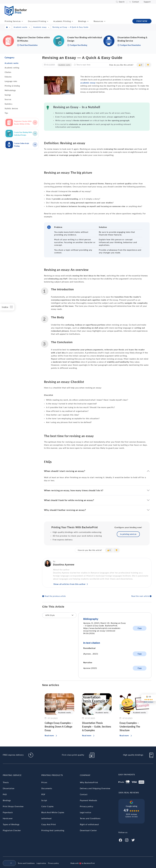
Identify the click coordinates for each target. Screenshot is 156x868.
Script (44, 800)
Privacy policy (87, 806)
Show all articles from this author (69, 584)
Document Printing (37, 21)
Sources (8, 99)
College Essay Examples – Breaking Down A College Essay (59, 727)
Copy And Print (49, 824)
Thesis (6, 782)
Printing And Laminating (53, 830)
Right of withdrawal (89, 824)
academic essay (88, 83)
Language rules (11, 81)
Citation (8, 72)
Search (122, 2)
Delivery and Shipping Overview (95, 788)
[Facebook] (120, 840)
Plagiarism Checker (12, 830)
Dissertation (9, 788)
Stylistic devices (11, 108)
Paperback (8, 812)
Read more (49, 735)
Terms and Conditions (90, 818)
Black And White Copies (53, 812)
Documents (47, 788)
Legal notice (86, 812)
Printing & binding (12, 86)
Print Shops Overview (13, 806)
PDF (43, 794)
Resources (98, 21)
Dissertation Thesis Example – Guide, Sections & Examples (97, 727)
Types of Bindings (11, 824)
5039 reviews (132, 814)
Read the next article (140, 596)
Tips (6, 113)
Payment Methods (89, 800)
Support (147, 2)
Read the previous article (55, 596)
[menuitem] (8, 863)
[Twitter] (133, 840)
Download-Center (88, 830)
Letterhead (46, 818)
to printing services (128, 534)
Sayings (8, 95)
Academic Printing (62, 21)
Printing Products (52, 775)
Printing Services (13, 21)
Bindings (82, 21)
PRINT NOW (142, 21)
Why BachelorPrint (89, 782)
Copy (140, 628)
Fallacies (8, 77)
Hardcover (8, 818)
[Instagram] (127, 840)
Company (85, 775)
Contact (136, 2)
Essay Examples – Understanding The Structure (130, 727)
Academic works (12, 63)
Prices (44, 782)
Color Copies (48, 806)
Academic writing (12, 68)
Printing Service (12, 775)
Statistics (9, 104)
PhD (5, 794)
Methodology (10, 90)
